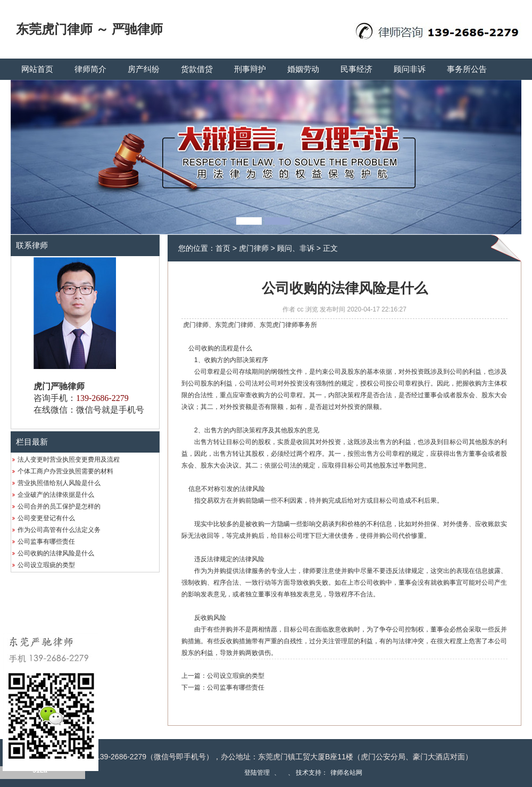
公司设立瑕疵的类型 (46, 565)
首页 (223, 248)
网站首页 (37, 69)
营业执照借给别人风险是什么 (59, 483)
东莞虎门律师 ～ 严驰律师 (89, 29)
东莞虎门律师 (234, 325)
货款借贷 (197, 69)
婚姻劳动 (303, 69)
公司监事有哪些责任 (46, 542)
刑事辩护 (250, 69)
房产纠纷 (144, 69)
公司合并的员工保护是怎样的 (59, 506)
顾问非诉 (410, 69)
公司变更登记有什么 (46, 518)
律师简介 (90, 69)
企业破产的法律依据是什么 (56, 495)
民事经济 (356, 69)
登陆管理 (257, 773)
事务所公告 (467, 69)
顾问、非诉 (296, 248)
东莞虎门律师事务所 (288, 325)
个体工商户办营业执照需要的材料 (65, 471)
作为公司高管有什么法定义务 (59, 530)
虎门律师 (254, 248)
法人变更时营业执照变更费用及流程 (69, 460)
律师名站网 (346, 773)
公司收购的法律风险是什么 (56, 553)
